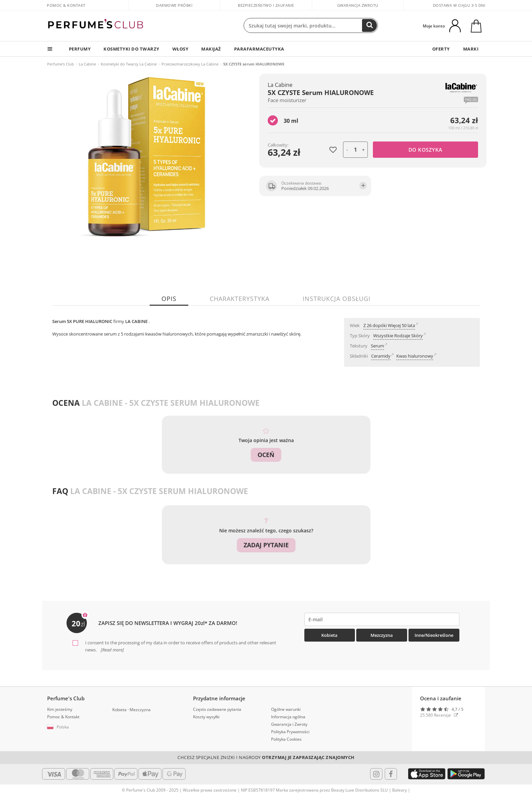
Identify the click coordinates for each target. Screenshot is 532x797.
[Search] (369, 25)
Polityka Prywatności (290, 731)
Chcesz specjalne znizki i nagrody (266, 757)
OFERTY (440, 49)
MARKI (471, 49)
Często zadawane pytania (217, 709)
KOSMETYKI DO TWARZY (133, 49)
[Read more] (112, 649)
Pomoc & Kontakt (66, 5)
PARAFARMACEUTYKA (262, 49)
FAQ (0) (471, 100)
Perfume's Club (61, 64)
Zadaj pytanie (266, 545)
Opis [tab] (169, 299)
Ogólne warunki (286, 709)
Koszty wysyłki (206, 716)
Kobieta (329, 635)
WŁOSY (182, 49)
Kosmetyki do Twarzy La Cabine (129, 64)
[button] (75, 727)
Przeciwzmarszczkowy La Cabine (190, 64)
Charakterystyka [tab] (240, 299)
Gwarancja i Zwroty (289, 724)
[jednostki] (355, 150)
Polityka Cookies (286, 739)
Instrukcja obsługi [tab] (337, 299)
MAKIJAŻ (214, 49)
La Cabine (87, 64)
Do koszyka (425, 150)
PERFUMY (80, 49)
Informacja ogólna (288, 716)
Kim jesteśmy (60, 709)
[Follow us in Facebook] (391, 773)
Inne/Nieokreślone (434, 635)
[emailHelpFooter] (382, 619)
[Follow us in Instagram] (376, 773)
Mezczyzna (382, 635)
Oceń (266, 455)
